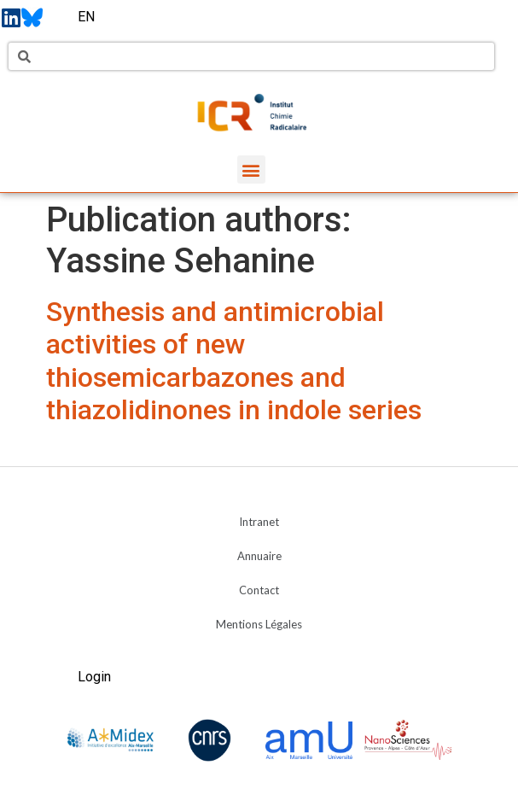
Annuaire (259, 556)
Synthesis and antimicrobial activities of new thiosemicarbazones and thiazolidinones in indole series (234, 361)
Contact (259, 590)
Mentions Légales (259, 624)
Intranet (259, 522)
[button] (251, 169)
